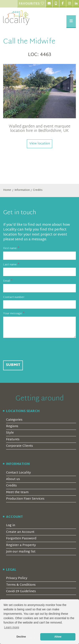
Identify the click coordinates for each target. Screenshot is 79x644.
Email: (7, 281)
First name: (10, 249)
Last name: (10, 265)
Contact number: (14, 298)
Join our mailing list (21, 552)
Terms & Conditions (21, 585)
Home (7, 190)
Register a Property (21, 545)
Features (13, 440)
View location (40, 144)
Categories (14, 420)
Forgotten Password (21, 539)
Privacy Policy (17, 578)
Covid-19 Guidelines (21, 591)
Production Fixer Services (25, 499)
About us (13, 479)
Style (10, 433)
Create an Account (20, 532)
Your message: (13, 314)
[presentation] (35, 349)
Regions (12, 426)
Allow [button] (58, 637)
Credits (38, 190)
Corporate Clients (19, 446)
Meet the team (17, 492)
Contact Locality (18, 473)
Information (22, 190)
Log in (11, 525)
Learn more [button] (12, 627)
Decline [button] (21, 637)
